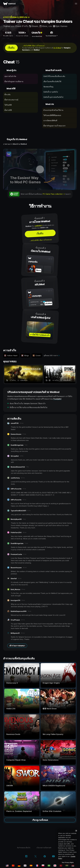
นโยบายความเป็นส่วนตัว (44, 848)
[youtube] (53, 856)
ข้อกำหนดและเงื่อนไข (24, 848)
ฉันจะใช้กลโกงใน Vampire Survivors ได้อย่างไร (28, 403)
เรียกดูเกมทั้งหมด (40, 820)
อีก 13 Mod (57, 48)
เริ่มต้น (11, 48)
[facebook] (45, 857)
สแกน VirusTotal (37, 36)
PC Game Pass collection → (54, 194)
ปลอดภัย (37, 33)
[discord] (26, 857)
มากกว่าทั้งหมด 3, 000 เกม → (16, 17)
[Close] (76, 831)
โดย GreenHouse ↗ (52, 36)
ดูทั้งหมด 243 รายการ (51, 355)
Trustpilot (57, 399)
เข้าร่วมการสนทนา (17, 646)
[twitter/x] (35, 857)
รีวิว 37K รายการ (8, 36)
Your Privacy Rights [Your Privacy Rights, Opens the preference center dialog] (68, 862)
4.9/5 (8, 33)
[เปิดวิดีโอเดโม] (40, 169)
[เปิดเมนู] (76, 4)
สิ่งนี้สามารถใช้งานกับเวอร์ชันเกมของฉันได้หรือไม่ (29, 407)
